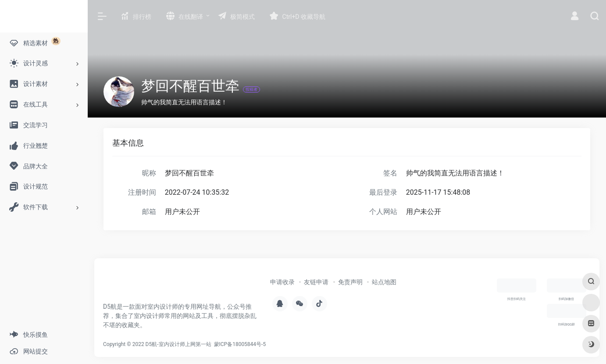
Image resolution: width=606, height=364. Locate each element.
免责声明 (350, 282)
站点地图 (384, 282)
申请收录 (282, 282)
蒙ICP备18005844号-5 (240, 344)
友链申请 (316, 282)
